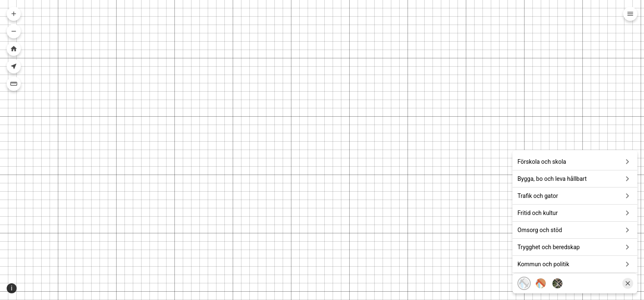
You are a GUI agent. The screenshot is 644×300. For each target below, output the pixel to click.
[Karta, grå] (524, 272)
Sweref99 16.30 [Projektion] (34, 294)
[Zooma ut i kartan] (14, 31)
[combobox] (319, 15)
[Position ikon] (7, 294)
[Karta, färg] (541, 272)
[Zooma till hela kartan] (14, 49)
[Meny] (630, 14)
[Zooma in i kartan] (14, 14)
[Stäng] (628, 272)
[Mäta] (14, 84)
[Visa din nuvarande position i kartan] (14, 66)
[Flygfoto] (557, 272)
